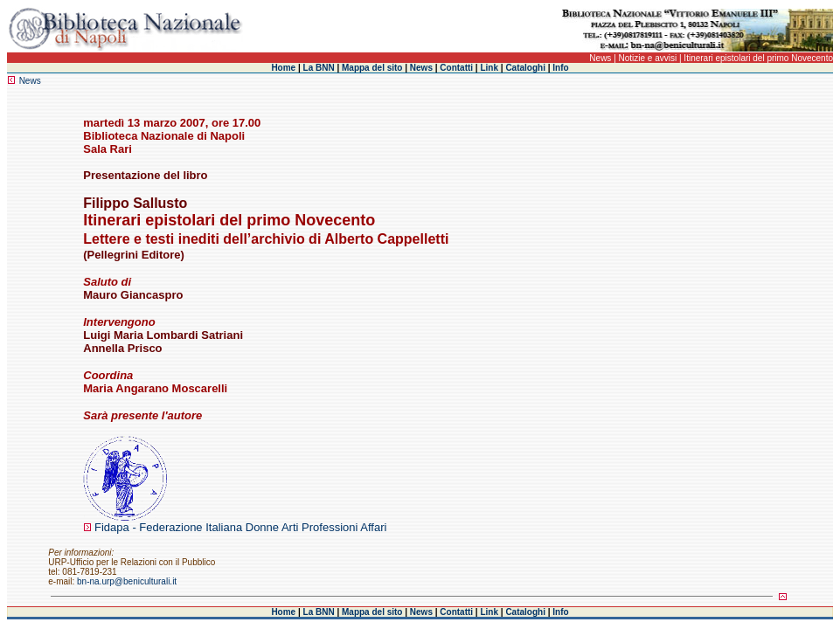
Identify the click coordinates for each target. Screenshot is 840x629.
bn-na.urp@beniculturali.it (127, 581)
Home (283, 68)
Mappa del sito (372, 68)
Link (489, 68)
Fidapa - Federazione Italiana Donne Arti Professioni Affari (240, 527)
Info (560, 68)
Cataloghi (525, 68)
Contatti (456, 68)
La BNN (319, 68)
